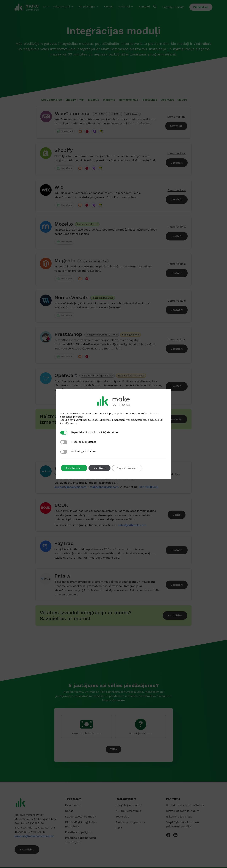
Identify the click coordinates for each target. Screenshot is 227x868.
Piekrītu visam (74, 468)
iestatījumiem (68, 423)
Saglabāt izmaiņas (130, 468)
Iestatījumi (101, 468)
